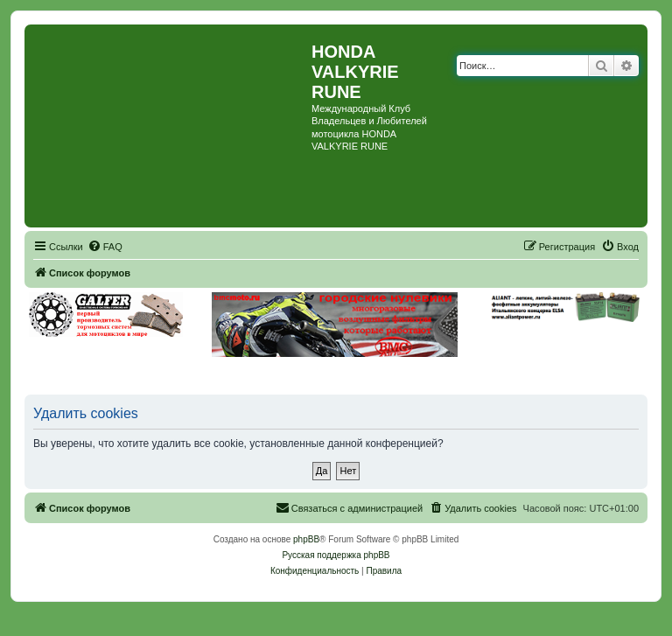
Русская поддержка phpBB (336, 555)
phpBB (306, 539)
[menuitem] (105, 247)
